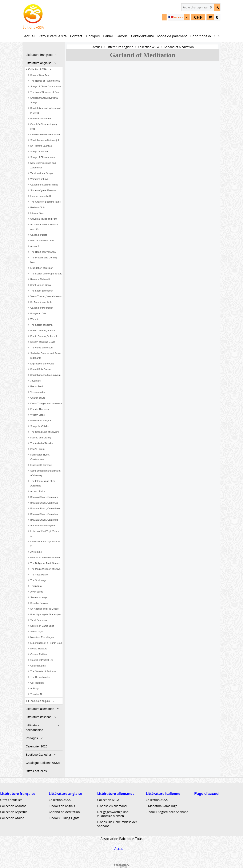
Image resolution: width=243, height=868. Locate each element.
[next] (219, 36)
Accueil (120, 849)
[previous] (214, 36)
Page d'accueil (207, 794)
